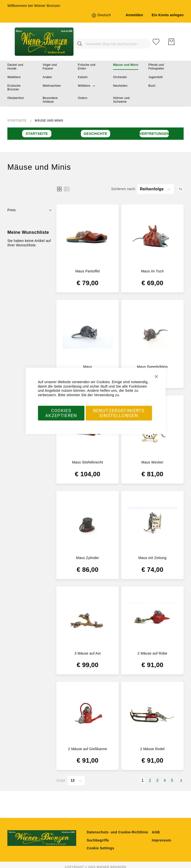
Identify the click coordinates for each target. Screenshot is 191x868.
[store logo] (43, 42)
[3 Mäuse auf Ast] (88, 619)
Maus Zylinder (88, 558)
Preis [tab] (12, 210)
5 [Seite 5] (173, 780)
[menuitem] (20, 67)
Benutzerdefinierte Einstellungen (119, 413)
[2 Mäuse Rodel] (152, 714)
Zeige (61, 780)
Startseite (17, 121)
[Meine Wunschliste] (156, 42)
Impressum (162, 840)
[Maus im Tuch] (152, 237)
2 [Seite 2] (151, 780)
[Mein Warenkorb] (171, 42)
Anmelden (134, 15)
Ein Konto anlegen (168, 15)
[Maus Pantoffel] (88, 237)
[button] (101, 15)
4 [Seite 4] (166, 780)
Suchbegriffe (98, 840)
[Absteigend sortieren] (181, 189)
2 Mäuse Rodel (152, 749)
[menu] (95, 84)
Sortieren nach (123, 189)
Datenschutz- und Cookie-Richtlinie (118, 832)
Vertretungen (154, 134)
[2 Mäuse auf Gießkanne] (88, 714)
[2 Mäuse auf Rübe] (152, 619)
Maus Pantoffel (88, 271)
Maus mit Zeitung (152, 558)
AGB (156, 832)
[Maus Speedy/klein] (152, 332)
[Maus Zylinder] (88, 523)
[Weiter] (181, 781)
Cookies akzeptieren (61, 413)
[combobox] (107, 42)
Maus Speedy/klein (152, 367)
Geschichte (96, 134)
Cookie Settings (101, 848)
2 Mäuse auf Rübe (153, 653)
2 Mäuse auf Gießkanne (88, 749)
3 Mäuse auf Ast (88, 653)
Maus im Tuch (152, 271)
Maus (88, 367)
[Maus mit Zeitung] (152, 523)
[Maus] (88, 332)
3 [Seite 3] (158, 780)
